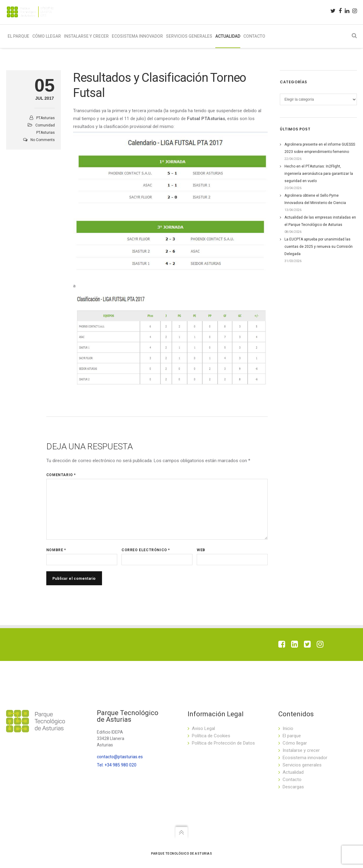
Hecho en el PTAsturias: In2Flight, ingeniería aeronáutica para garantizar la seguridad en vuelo (319, 177)
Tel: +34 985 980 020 (117, 765)
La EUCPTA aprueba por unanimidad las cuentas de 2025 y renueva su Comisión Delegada (319, 250)
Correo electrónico (146, 553)
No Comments (43, 143)
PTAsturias (46, 121)
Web (201, 553)
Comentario (61, 478)
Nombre (56, 553)
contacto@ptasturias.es (120, 757)
